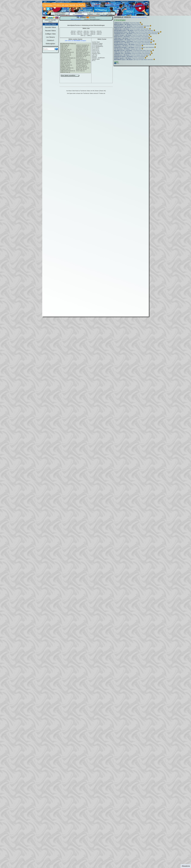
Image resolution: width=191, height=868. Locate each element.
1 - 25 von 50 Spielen (120, 20)
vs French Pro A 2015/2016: (132, 52)
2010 (86, 34)
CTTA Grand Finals (97, 45)
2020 (93, 31)
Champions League (97, 43)
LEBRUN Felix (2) (65, 72)
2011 (80, 34)
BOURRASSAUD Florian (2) (68, 44)
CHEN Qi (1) (64, 48)
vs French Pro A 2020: (131, 35)
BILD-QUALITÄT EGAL (98, 14)
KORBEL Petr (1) (65, 67)
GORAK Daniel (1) (65, 61)
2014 (93, 33)
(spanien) (92, 18)
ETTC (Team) (96, 48)
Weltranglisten (50, 44)
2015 (86, 33)
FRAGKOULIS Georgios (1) (68, 58)
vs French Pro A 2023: (127, 23)
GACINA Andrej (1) (66, 59)
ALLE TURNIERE (60, 14)
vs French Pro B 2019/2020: (135, 44)
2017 (79, 33)
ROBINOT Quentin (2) (82, 64)
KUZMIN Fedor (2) (65, 69)
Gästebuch (50, 40)
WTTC (94, 61)
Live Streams (50, 37)
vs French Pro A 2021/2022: (132, 29)
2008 (99, 34)
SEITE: (116, 62)
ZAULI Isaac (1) (80, 71)
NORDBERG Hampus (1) (83, 55)
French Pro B (96, 51)
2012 (73, 34)
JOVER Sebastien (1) (66, 65)
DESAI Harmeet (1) (66, 54)
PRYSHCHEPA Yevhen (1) (83, 62)
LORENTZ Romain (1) (82, 47)
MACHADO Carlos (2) (82, 49)
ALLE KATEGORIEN (78, 14)
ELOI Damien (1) (65, 57)
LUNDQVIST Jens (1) (82, 48)
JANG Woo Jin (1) (65, 64)
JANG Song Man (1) (66, 62)
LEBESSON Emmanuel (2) (68, 71)
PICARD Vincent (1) (81, 59)
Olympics (94, 56)
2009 (93, 34)
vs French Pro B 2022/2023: (129, 28)
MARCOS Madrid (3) (82, 51)
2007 (83, 36)
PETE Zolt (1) (80, 58)
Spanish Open (96, 59)
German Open (96, 52)
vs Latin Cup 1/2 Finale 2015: (134, 60)
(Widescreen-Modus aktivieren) (139, 17)
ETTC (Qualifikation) (97, 46)
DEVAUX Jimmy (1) (66, 55)
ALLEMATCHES (109, 14)
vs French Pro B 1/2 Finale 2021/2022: (137, 32)
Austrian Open (96, 42)
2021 (86, 31)
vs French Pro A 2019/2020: (131, 38)
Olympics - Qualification (98, 58)
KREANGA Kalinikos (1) (67, 68)
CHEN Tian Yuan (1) (66, 49)
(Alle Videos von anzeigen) (75, 41)
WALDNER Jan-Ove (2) (82, 68)
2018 (73, 33)
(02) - (118, 63)
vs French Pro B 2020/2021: (132, 37)
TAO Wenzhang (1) (81, 65)
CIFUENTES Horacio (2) (67, 52)
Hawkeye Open (96, 53)
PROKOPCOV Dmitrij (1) (83, 61)
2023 (73, 31)
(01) (115, 63)
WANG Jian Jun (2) (81, 69)
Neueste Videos (50, 31)
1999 (89, 36)
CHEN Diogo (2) (65, 45)
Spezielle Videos (50, 27)
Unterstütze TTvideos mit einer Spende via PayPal (64, 5)
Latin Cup (95, 55)
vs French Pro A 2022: (132, 26)
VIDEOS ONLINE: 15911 (50, 21)
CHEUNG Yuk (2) (65, 51)
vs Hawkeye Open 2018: (128, 49)
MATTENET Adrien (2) (82, 54)
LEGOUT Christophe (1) (83, 45)
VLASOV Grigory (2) (82, 67)
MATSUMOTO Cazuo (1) (83, 52)
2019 (99, 31)
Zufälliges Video (50, 34)
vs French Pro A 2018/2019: (128, 46)
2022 (80, 31)
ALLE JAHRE (90, 14)
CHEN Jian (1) (64, 47)
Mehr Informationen (76, 19)
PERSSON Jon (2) (81, 57)
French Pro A (95, 49)
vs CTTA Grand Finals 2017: (133, 50)
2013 (99, 33)
